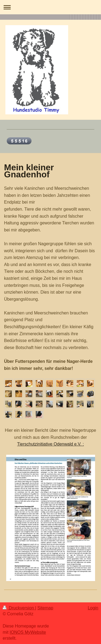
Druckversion (19, 608)
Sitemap (45, 608)
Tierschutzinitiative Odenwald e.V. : (51, 444)
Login (93, 608)
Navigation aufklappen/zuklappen (50, 7)
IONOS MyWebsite (28, 632)
